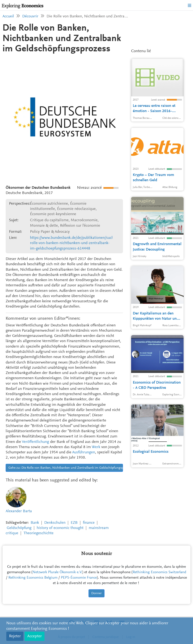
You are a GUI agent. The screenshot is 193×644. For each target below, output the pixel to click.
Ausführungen (84, 452)
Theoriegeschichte (38, 533)
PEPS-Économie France (79, 578)
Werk (96, 447)
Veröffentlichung (35, 442)
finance (89, 523)
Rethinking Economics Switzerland (159, 572)
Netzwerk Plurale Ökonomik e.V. (57, 572)
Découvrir (30, 16)
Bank (35, 523)
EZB (74, 523)
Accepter (35, 636)
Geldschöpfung (19, 528)
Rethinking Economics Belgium (33, 578)
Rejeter (15, 636)
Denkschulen (55, 523)
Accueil (8, 16)
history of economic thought (60, 528)
